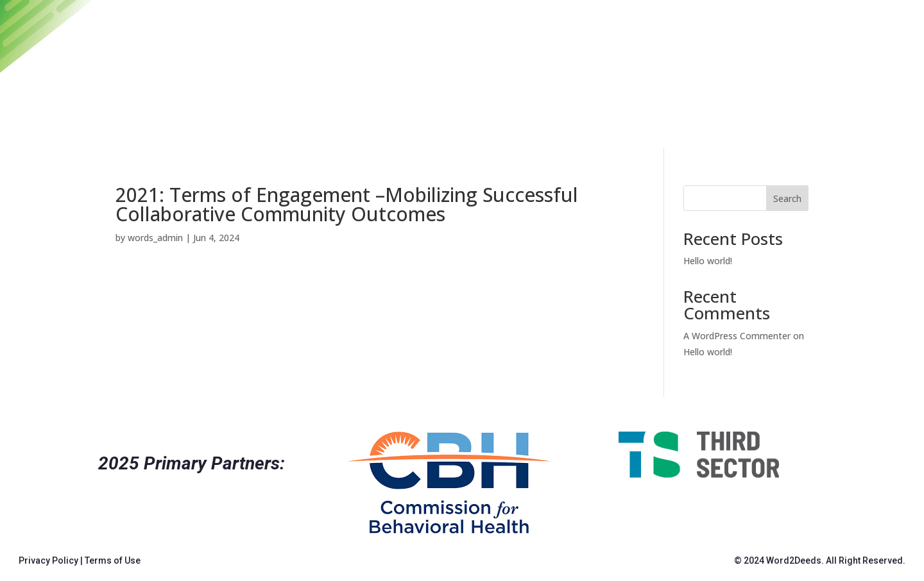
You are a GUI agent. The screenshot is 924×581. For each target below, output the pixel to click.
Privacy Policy (48, 560)
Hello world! (708, 261)
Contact (771, 70)
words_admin (155, 238)
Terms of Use (113, 560)
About (834, 70)
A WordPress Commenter (737, 336)
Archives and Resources (651, 70)
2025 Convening (510, 70)
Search (787, 198)
